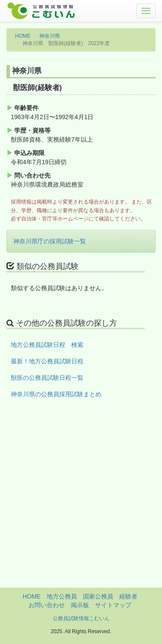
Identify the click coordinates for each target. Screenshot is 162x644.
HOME (23, 36)
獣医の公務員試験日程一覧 (47, 378)
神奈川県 (50, 36)
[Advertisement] (81, 506)
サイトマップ (113, 605)
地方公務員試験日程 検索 (47, 345)
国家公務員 (98, 596)
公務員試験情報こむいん (81, 618)
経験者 (128, 596)
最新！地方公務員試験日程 (47, 361)
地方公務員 (62, 596)
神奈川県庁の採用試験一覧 (50, 241)
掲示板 (80, 605)
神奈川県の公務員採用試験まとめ (56, 394)
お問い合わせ (47, 605)
